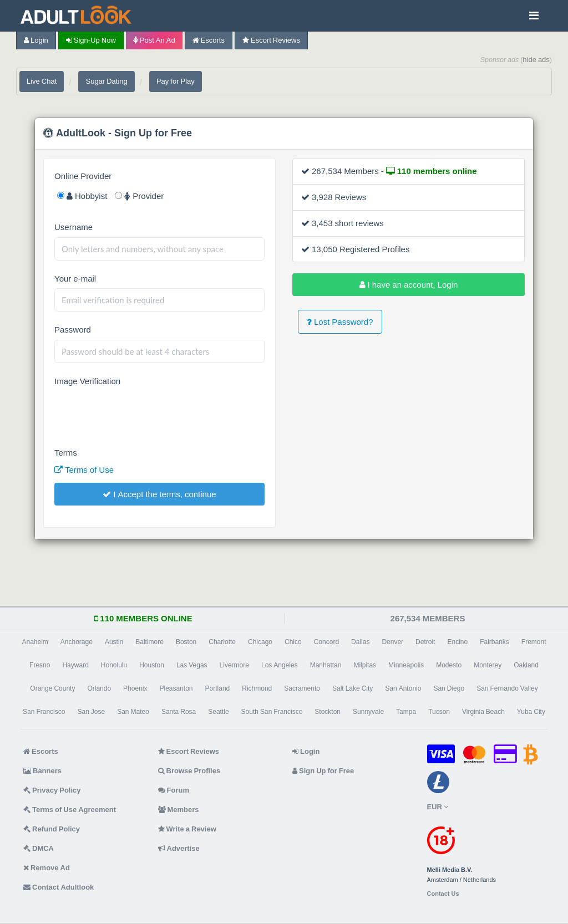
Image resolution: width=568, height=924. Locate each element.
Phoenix (135, 688)
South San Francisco (272, 712)
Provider (139, 196)
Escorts (209, 40)
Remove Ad (47, 868)
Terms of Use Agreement (70, 810)
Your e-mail (75, 279)
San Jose (91, 712)
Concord (326, 642)
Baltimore (149, 642)
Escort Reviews (271, 40)
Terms (66, 453)
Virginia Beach (483, 712)
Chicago (260, 642)
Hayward (75, 665)
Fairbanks (495, 642)
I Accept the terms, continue (159, 494)
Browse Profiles (189, 771)
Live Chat (42, 81)
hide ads (536, 60)
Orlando (99, 688)
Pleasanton (176, 688)
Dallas (360, 642)
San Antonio (403, 688)
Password (73, 330)
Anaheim (35, 642)
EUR (438, 807)
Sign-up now (91, 40)
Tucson (439, 712)
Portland (218, 688)
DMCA (39, 848)
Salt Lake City (353, 688)
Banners (42, 771)
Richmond (257, 688)
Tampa (406, 712)
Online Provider (83, 176)
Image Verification (87, 381)
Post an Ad (154, 40)
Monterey (488, 665)
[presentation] (139, 413)
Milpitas (365, 665)
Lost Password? (340, 322)
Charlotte (222, 642)
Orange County (52, 688)
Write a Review (187, 829)
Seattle (218, 712)
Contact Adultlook (59, 887)
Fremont (534, 642)
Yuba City (531, 712)
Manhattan (326, 665)
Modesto (449, 665)
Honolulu (114, 665)
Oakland (526, 665)
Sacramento (302, 688)
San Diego (449, 688)
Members (179, 810)
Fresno (40, 665)
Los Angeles (280, 665)
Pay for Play (176, 81)
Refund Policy (52, 829)
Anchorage (77, 642)
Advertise (179, 848)
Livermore (234, 665)
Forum (174, 790)
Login (36, 40)
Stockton (328, 712)
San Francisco (44, 712)
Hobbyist (82, 196)
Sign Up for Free (323, 771)
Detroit (425, 642)
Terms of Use (84, 470)
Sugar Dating (106, 81)
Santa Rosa (179, 712)
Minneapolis (406, 665)
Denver (392, 642)
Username (73, 227)
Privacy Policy (52, 790)
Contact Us (443, 894)
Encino (457, 642)
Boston (186, 642)
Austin (114, 642)
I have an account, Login (409, 285)
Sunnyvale (368, 712)
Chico (293, 642)
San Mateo (133, 712)
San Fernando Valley (507, 688)
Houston (152, 665)
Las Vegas (192, 665)
